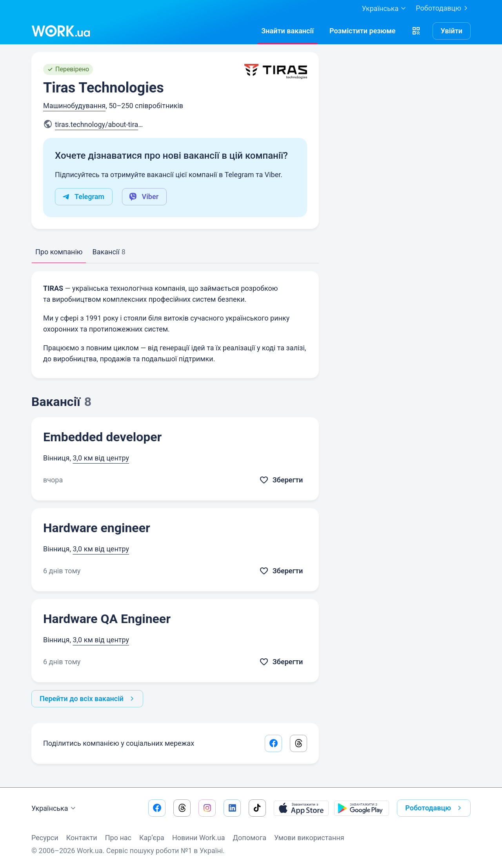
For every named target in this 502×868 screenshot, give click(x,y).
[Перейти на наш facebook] (157, 808)
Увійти (452, 31)
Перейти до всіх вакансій (88, 699)
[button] (416, 31)
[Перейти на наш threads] (182, 808)
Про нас (118, 838)
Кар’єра (152, 838)
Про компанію (59, 252)
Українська (55, 808)
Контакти (82, 838)
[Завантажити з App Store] (301, 808)
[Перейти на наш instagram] (207, 808)
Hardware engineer (97, 528)
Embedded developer (102, 437)
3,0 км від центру (101, 458)
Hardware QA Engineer (107, 619)
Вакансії (109, 252)
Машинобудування (74, 106)
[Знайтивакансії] (287, 31)
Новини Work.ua (199, 838)
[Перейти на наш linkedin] (232, 808)
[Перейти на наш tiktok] (257, 808)
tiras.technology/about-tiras (101, 124)
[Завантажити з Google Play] (362, 808)
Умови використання (309, 838)
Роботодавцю (443, 8)
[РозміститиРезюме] (363, 31)
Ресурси (45, 838)
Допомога (250, 838)
